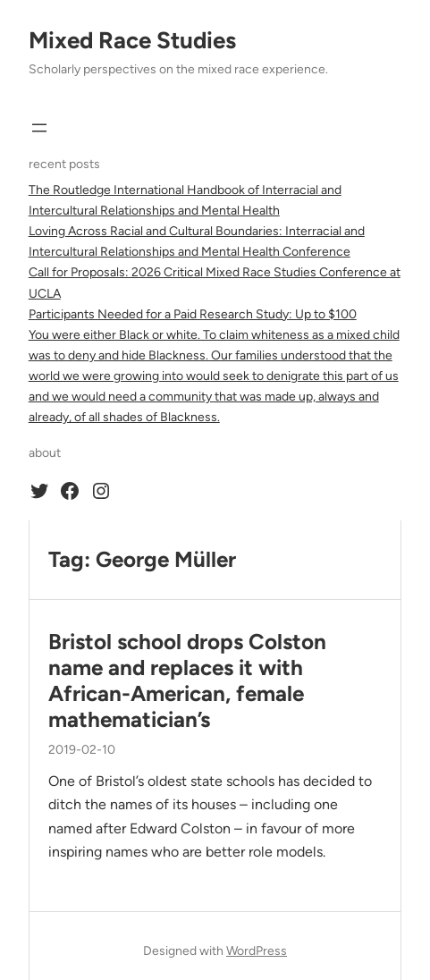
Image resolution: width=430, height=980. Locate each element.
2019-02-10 (82, 750)
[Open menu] (39, 128)
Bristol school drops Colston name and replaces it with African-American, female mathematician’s (187, 680)
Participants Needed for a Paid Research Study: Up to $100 (193, 314)
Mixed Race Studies (132, 40)
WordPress (257, 951)
